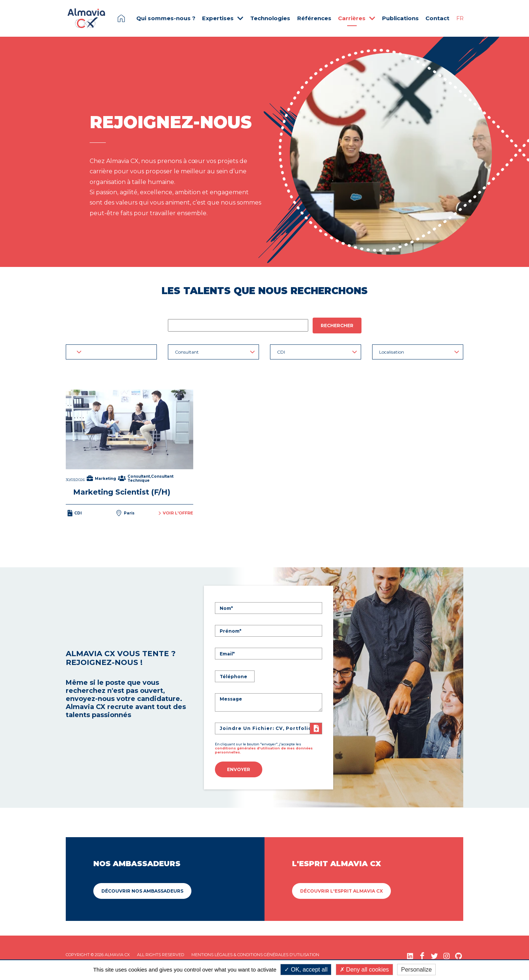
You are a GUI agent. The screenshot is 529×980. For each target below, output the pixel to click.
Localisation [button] (419, 352)
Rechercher (337, 326)
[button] (111, 352)
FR (460, 18)
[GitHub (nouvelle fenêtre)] (459, 954)
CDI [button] (317, 352)
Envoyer (239, 769)
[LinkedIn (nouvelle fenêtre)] (410, 954)
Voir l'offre (176, 512)
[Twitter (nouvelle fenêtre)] (434, 954)
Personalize (417, 970)
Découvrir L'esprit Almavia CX (341, 889)
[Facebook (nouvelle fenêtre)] (422, 954)
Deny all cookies (364, 970)
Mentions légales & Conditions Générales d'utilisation (255, 953)
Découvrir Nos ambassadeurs (142, 889)
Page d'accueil (121, 18)
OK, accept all (306, 970)
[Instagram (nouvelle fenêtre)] (447, 954)
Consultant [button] (215, 352)
